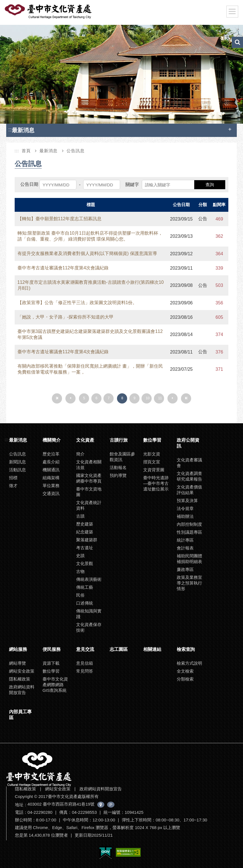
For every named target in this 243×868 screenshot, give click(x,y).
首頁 (26, 151)
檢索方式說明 (189, 663)
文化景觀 (85, 563)
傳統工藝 (85, 587)
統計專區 (185, 540)
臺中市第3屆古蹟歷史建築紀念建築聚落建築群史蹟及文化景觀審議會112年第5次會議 (90, 334)
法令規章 (185, 508)
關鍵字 (132, 185)
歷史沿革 (51, 454)
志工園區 (119, 649)
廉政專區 (185, 569)
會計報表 (185, 548)
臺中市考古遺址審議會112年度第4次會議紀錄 (63, 268)
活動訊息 (17, 470)
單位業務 (51, 486)
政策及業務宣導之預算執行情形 (189, 583)
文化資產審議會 (189, 463)
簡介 (80, 454)
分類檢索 (185, 679)
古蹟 (80, 516)
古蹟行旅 (119, 440)
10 (148, 398)
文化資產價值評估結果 (189, 490)
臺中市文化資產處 (49, 12)
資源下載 (51, 663)
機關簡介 (52, 440)
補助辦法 (185, 516)
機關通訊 (51, 470)
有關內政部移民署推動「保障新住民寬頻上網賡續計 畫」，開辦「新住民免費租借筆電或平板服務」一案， (90, 369)
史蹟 (80, 556)
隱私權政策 (20, 679)
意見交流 (85, 649)
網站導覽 (17, 663)
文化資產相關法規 (89, 465)
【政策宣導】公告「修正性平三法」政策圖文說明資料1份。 (77, 303)
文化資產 (85, 440)
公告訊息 (76, 151)
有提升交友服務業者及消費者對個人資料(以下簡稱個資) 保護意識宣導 (87, 253)
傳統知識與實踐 (89, 614)
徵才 (13, 486)
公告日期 (29, 184)
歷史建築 (85, 524)
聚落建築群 (87, 540)
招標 (13, 478)
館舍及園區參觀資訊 (122, 457)
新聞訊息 (17, 462)
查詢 (210, 185)
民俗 (80, 595)
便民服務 (52, 649)
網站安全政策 (22, 671)
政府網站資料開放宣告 (22, 690)
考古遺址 (85, 548)
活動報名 (118, 467)
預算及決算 (187, 500)
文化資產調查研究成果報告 (189, 476)
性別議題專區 (189, 532)
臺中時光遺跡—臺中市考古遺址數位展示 (156, 483)
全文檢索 (185, 671)
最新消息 (48, 151)
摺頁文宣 (152, 462)
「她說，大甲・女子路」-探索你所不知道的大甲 (66, 317)
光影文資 (152, 454)
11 (160, 398)
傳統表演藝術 (89, 579)
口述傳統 (85, 603)
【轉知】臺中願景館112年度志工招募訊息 (60, 219)
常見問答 (85, 671)
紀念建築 (85, 532)
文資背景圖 (154, 470)
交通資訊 (51, 493)
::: (11, 129)
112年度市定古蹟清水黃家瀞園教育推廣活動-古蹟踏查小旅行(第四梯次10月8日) (91, 285)
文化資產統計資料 (89, 505)
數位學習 (152, 440)
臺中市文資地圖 (89, 492)
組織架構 (51, 478)
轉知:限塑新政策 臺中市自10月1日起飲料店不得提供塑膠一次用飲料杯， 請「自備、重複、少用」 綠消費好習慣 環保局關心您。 (90, 236)
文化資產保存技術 (89, 627)
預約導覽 (118, 475)
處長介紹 (51, 462)
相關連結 (152, 649)
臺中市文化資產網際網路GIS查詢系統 (55, 685)
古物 (80, 571)
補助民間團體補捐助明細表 (189, 559)
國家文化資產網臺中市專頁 (89, 478)
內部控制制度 (189, 524)
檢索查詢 (186, 649)
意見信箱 (85, 663)
